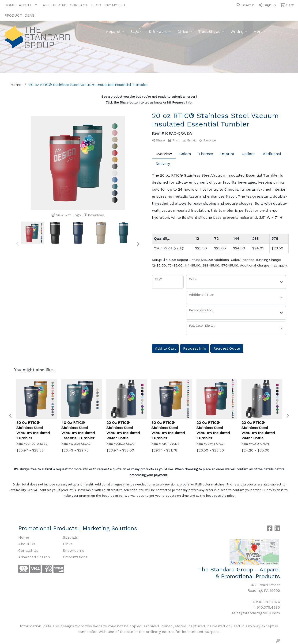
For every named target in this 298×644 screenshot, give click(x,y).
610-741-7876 (268, 602)
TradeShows (211, 32)
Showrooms (74, 550)
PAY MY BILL (115, 5)
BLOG (96, 5)
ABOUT (25, 5)
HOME (10, 5)
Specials (70, 537)
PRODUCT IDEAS (19, 15)
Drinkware (160, 32)
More (260, 32)
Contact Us (28, 550)
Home (24, 537)
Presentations (75, 557)
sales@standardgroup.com (256, 613)
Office (185, 32)
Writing (239, 32)
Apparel (115, 32)
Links (68, 544)
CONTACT (79, 5)
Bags (137, 32)
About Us (27, 544)
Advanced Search (34, 557)
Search (245, 5)
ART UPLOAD (55, 5)
